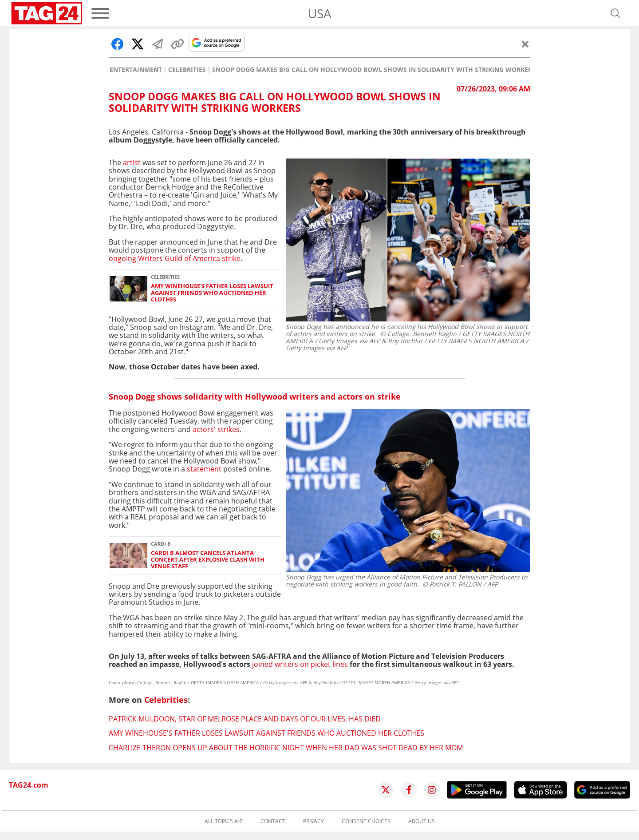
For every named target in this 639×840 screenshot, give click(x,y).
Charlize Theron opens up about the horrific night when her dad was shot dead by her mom (286, 748)
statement (204, 469)
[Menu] (100, 13)
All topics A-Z (224, 821)
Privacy (314, 821)
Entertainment (136, 70)
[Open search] (615, 13)
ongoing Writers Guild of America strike (175, 258)
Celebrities (187, 70)
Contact (273, 821)
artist (131, 162)
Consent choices (366, 821)
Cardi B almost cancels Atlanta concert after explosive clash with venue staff (208, 560)
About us (422, 821)
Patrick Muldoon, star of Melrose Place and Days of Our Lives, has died (245, 719)
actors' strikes (216, 429)
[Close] (525, 44)
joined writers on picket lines (300, 664)
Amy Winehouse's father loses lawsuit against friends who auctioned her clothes (212, 293)
